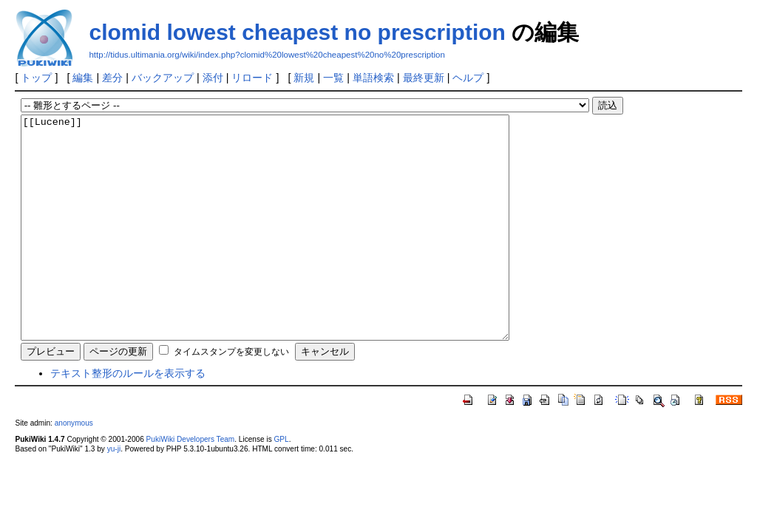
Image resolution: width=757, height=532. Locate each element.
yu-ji (114, 493)
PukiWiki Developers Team (191, 484)
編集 (83, 78)
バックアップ (163, 78)
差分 (112, 78)
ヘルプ (468, 78)
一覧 (333, 78)
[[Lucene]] (295, 250)
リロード (252, 78)
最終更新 (424, 78)
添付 (213, 78)
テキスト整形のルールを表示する (128, 417)
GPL (281, 484)
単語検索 (373, 78)
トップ (36, 78)
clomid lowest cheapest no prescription (297, 32)
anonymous (74, 467)
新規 (304, 78)
